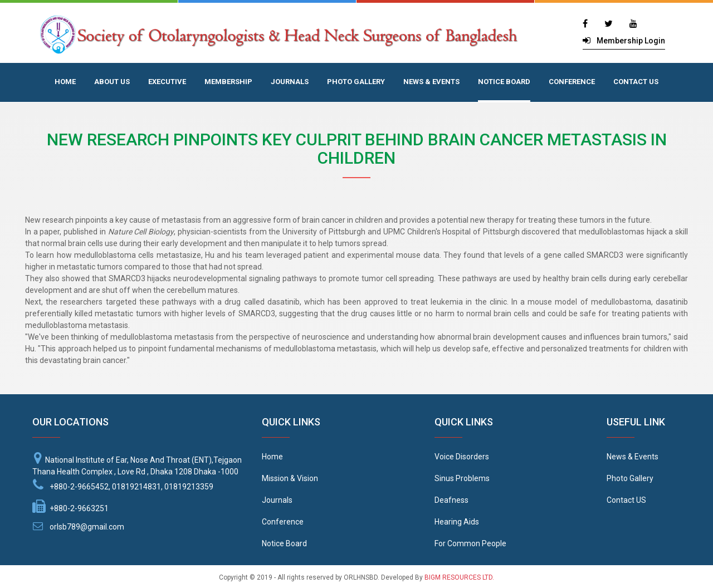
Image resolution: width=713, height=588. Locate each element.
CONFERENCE (572, 82)
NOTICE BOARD (504, 82)
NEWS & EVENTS (431, 82)
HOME (65, 82)
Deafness (451, 500)
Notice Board (284, 543)
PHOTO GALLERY (356, 82)
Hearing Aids (457, 522)
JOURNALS (290, 82)
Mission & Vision (290, 478)
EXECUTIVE (167, 82)
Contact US (626, 500)
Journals (277, 500)
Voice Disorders (462, 457)
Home (272, 457)
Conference (283, 522)
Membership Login (631, 41)
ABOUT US (112, 82)
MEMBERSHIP (228, 82)
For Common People (470, 543)
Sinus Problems (462, 478)
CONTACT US (636, 82)
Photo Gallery (630, 478)
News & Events (633, 457)
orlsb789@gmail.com (87, 527)
